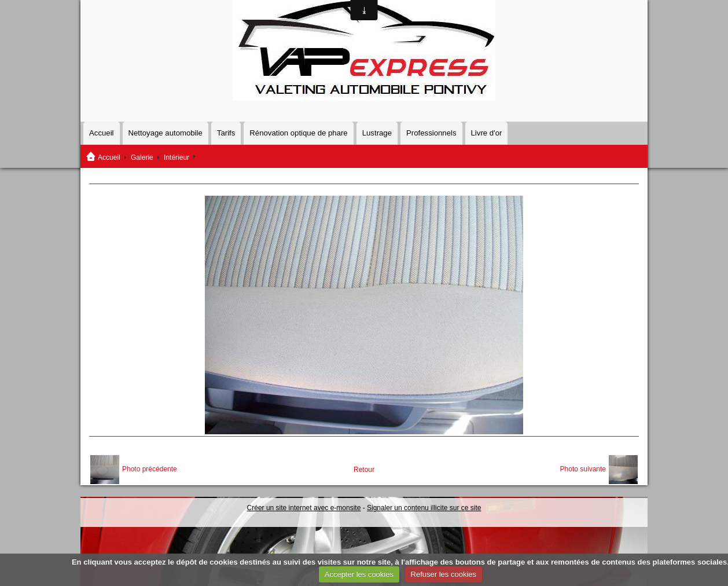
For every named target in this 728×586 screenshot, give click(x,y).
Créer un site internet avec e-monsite (304, 508)
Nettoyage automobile (166, 133)
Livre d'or (487, 133)
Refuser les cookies (444, 574)
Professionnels (431, 133)
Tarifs (226, 133)
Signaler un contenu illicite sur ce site (424, 508)
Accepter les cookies (359, 574)
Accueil (102, 133)
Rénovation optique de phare (298, 133)
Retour (364, 470)
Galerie (142, 158)
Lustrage (377, 133)
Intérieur (177, 158)
